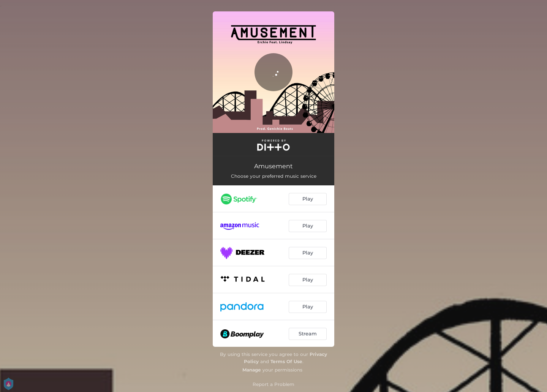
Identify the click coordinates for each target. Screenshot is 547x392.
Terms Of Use (286, 361)
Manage (252, 370)
